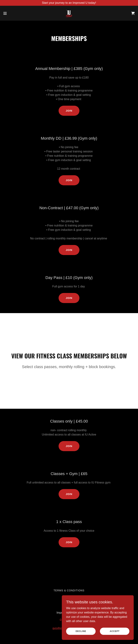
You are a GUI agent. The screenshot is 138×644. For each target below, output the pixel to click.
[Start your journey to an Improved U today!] (69, 3)
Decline (81, 631)
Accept (115, 631)
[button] (12, 13)
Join (69, 111)
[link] (69, 13)
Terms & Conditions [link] (69, 590)
